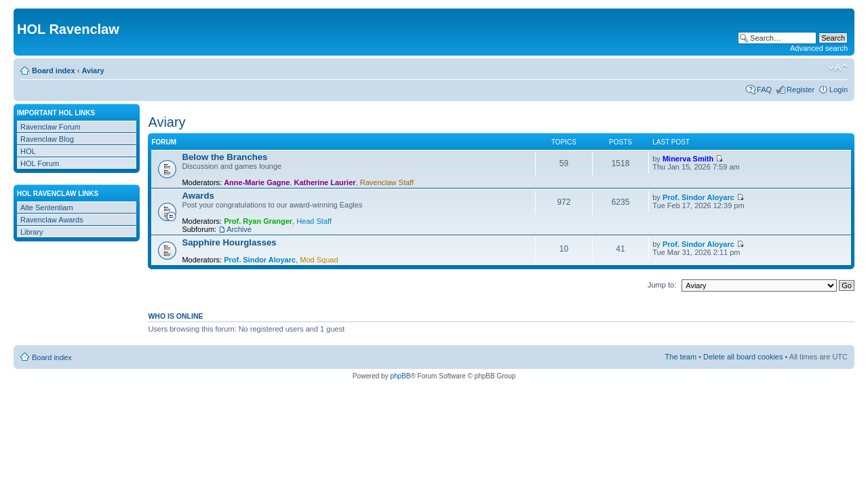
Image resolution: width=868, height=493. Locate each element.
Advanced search (819, 48)
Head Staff (314, 221)
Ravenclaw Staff (387, 182)
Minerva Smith (688, 159)
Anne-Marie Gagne (257, 182)
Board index (54, 71)
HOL (28, 151)
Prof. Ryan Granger (258, 221)
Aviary (93, 71)
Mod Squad (319, 260)
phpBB (400, 376)
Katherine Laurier (324, 182)
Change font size (838, 68)
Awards (198, 196)
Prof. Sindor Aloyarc (698, 197)
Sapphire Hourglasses (229, 242)
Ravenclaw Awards (52, 220)
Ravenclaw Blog (47, 139)
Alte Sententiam (47, 208)
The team (681, 357)
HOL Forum (40, 163)
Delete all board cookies (743, 357)
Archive (239, 229)
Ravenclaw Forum (51, 127)
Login (839, 90)
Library (32, 232)
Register (801, 90)
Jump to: (662, 285)
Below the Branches (224, 157)
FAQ (764, 90)
